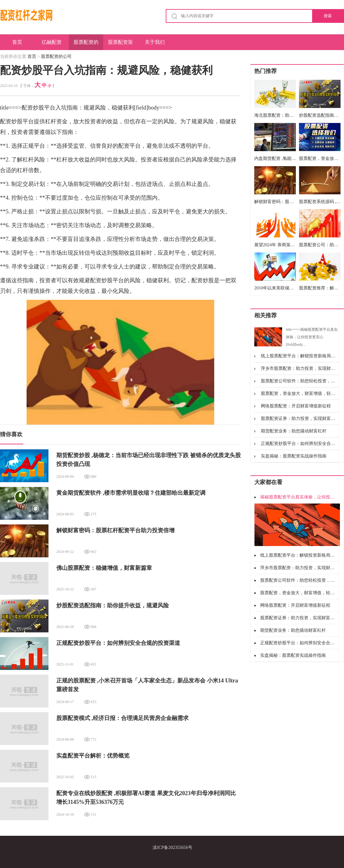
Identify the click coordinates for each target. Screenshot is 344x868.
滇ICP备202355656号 (172, 848)
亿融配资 (52, 42)
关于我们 (155, 42)
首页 (17, 42)
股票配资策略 (120, 45)
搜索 (328, 16)
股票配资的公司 (86, 45)
